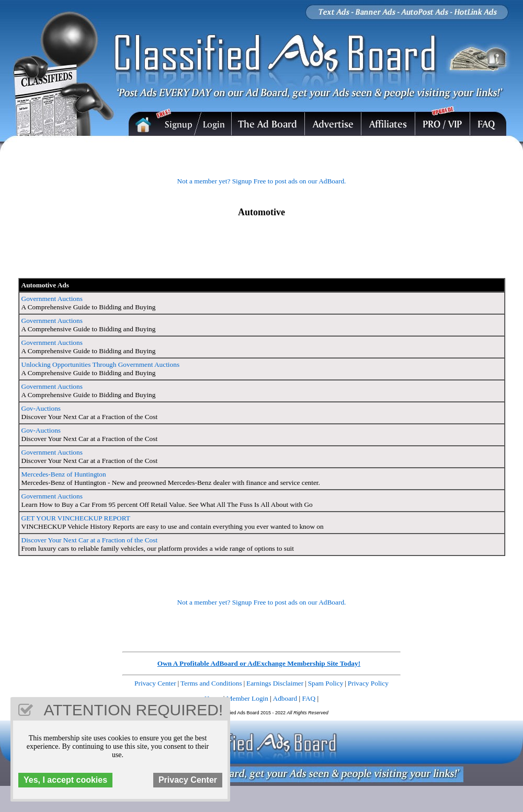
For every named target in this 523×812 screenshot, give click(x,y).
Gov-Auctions (41, 408)
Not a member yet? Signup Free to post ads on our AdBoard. (262, 181)
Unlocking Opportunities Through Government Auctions (101, 364)
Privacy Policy (368, 683)
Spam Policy (326, 683)
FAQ (309, 698)
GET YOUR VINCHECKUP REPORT (76, 518)
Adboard (285, 698)
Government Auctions (52, 299)
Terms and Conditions (211, 683)
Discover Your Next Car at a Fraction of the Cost (90, 540)
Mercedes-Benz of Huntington (64, 474)
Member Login (247, 698)
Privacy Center (155, 683)
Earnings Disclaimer (275, 683)
